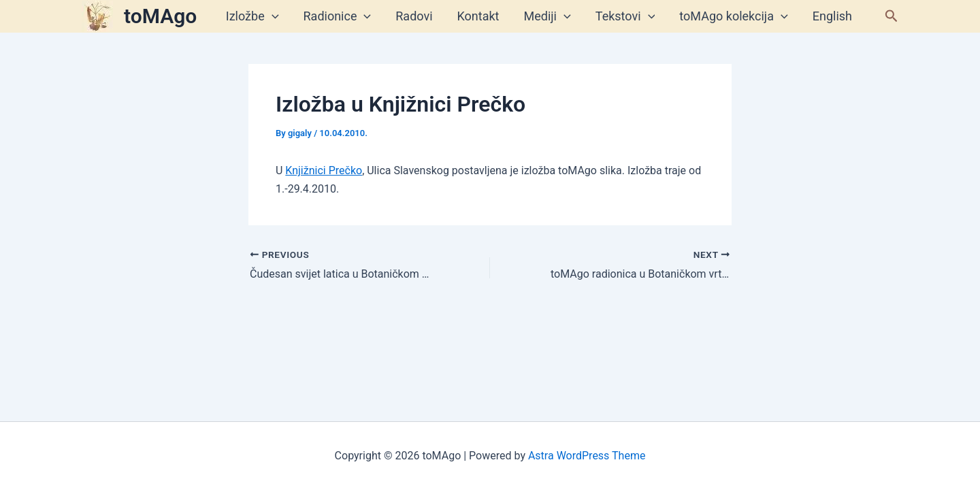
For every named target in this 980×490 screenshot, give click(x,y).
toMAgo (160, 16)
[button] (892, 16)
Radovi (414, 16)
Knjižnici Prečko (324, 170)
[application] (272, 16)
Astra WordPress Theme (587, 456)
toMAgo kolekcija (733, 16)
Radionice (338, 16)
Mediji (548, 16)
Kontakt (478, 16)
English (832, 16)
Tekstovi (625, 16)
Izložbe (252, 16)
